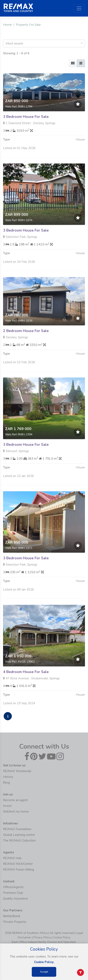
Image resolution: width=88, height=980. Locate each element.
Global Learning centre (19, 835)
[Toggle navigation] (79, 8)
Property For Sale (28, 25)
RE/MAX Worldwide (17, 771)
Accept (44, 972)
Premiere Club (13, 893)
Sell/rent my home (16, 812)
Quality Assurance (15, 899)
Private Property (15, 922)
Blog (6, 783)
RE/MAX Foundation (17, 829)
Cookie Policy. (44, 962)
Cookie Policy (62, 937)
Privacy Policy (42, 937)
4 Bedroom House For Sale (26, 691)
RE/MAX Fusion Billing (19, 870)
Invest (7, 806)
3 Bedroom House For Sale (26, 117)
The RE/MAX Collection (19, 841)
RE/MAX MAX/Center (18, 864)
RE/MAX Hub (12, 858)
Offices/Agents (13, 887)
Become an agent (15, 800)
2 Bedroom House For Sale (26, 351)
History (8, 777)
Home (7, 25)
